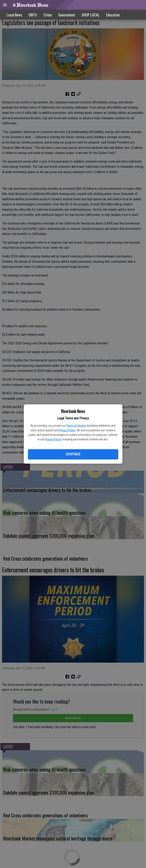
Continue (73, 454)
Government (67, 15)
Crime (48, 15)
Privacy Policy (67, 430)
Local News (14, 15)
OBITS (33, 15)
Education (113, 15)
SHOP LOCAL (91, 15)
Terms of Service (76, 426)
